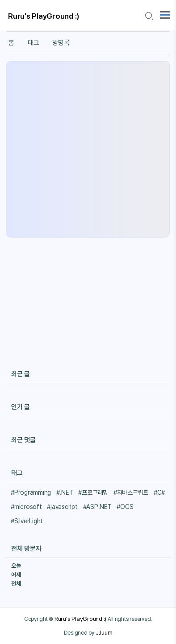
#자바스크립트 (131, 492)
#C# (159, 492)
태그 (34, 43)
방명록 (61, 43)
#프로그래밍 (93, 492)
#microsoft (26, 507)
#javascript (62, 507)
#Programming (31, 492)
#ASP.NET (97, 507)
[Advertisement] (88, 149)
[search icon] (149, 16)
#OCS (125, 507)
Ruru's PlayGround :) (44, 16)
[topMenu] (165, 14)
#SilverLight (27, 521)
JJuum (104, 632)
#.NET (65, 492)
